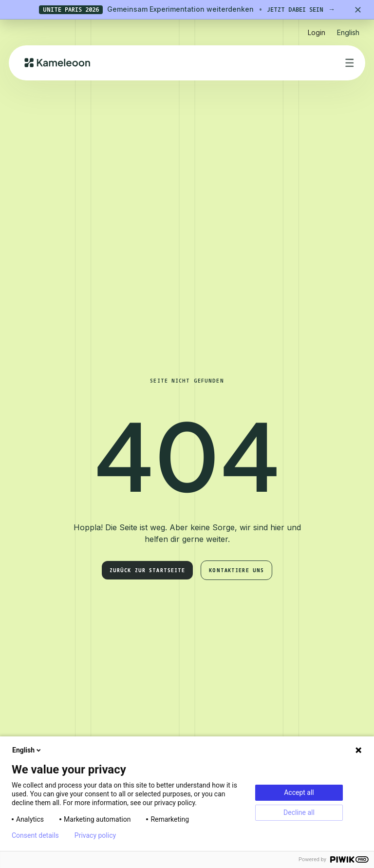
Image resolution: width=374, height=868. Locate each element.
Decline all (299, 812)
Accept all (299, 792)
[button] (348, 29)
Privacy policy (95, 835)
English (27, 750)
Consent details (35, 835)
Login (317, 32)
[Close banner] (358, 10)
